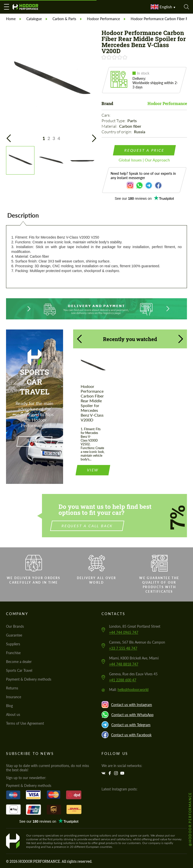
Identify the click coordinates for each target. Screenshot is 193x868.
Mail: (129, 690)
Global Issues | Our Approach (144, 160)
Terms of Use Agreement (25, 723)
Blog (9, 706)
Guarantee (14, 635)
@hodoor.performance (190, 819)
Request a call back (96, 526)
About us (13, 714)
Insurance (14, 697)
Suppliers (13, 644)
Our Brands (15, 626)
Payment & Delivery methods (29, 679)
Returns (12, 688)
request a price (144, 150)
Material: (110, 126)
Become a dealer (19, 662)
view (93, 461)
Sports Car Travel (19, 670)
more (35, 441)
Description (23, 215)
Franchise (13, 653)
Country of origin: (117, 132)
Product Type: (114, 121)
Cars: (106, 115)
